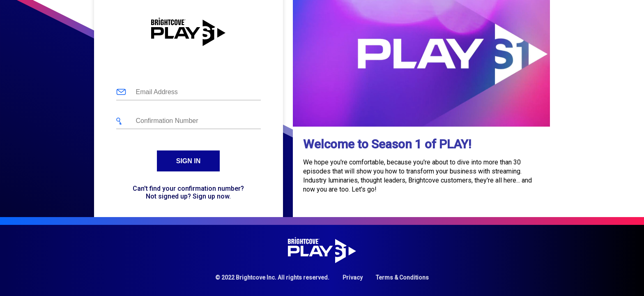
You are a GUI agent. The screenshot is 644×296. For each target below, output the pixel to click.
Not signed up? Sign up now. (188, 196)
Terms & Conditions (402, 277)
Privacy (353, 277)
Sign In (189, 161)
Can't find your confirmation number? (188, 188)
